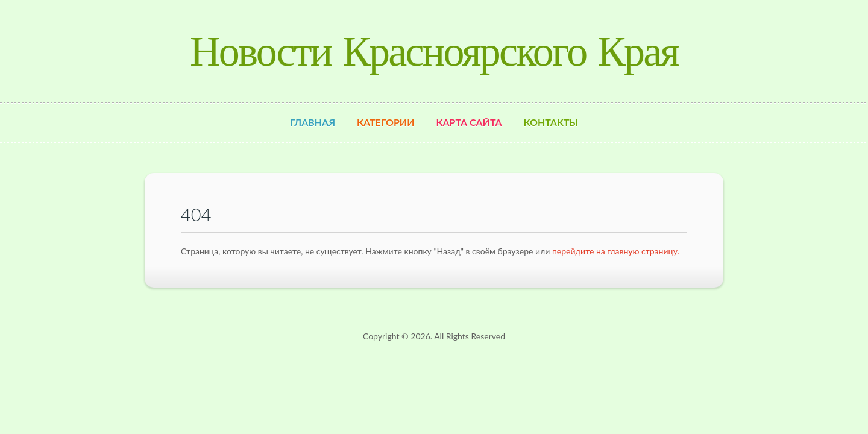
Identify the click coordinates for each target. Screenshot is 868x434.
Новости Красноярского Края (434, 51)
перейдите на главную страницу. (616, 251)
